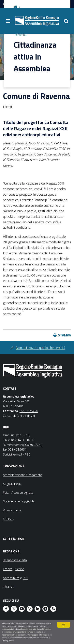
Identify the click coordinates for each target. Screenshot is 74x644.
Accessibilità (11, 578)
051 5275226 (29, 411)
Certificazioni (14, 539)
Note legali (10, 501)
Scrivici (20, 569)
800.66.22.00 (32, 445)
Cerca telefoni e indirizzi (19, 416)
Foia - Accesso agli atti (18, 492)
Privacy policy (8, 641)
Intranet (8, 586)
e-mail (17, 454)
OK (64, 625)
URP (6, 427)
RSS (25, 578)
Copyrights (28, 501)
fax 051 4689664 (15, 449)
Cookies (8, 519)
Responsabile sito (15, 560)
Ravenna (21, 35)
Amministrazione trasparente (22, 475)
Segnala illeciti (12, 484)
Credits (8, 569)
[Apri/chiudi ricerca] (66, 21)
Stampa (65, 335)
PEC (27, 454)
